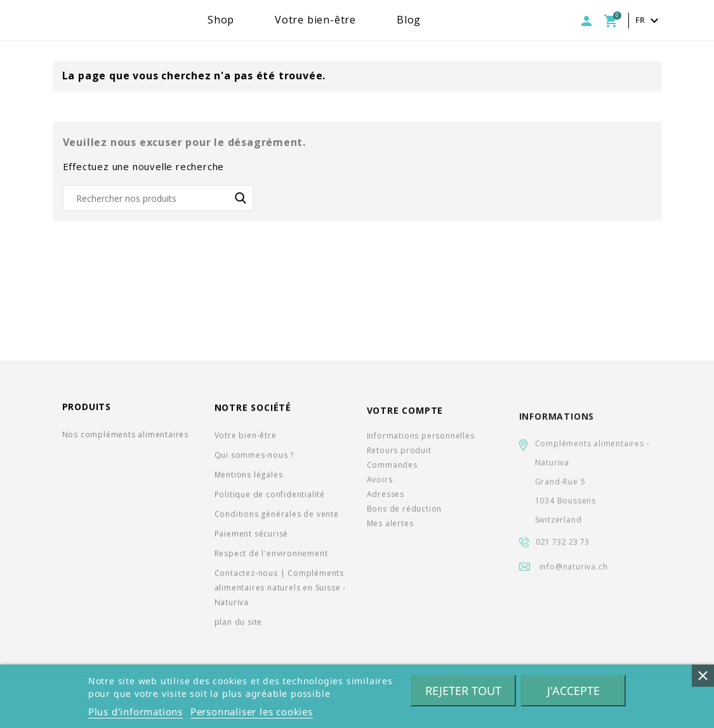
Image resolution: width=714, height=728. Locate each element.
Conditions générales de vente (277, 518)
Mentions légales (249, 478)
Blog (449, 20)
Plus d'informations (136, 711)
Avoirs (380, 487)
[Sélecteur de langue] (649, 21)
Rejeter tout (463, 691)
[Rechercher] (158, 198)
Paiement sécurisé (252, 537)
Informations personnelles (421, 443)
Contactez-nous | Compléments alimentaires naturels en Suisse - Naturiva (280, 591)
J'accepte (573, 691)
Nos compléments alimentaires (125, 436)
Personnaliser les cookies (252, 711)
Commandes (392, 473)
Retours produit (399, 458)
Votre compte (405, 418)
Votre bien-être (355, 20)
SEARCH (241, 198)
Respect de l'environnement (271, 557)
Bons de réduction (405, 516)
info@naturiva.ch (574, 580)
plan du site (239, 625)
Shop (261, 20)
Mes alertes (390, 531)
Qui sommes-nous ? (255, 459)
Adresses (386, 502)
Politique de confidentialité (270, 498)
